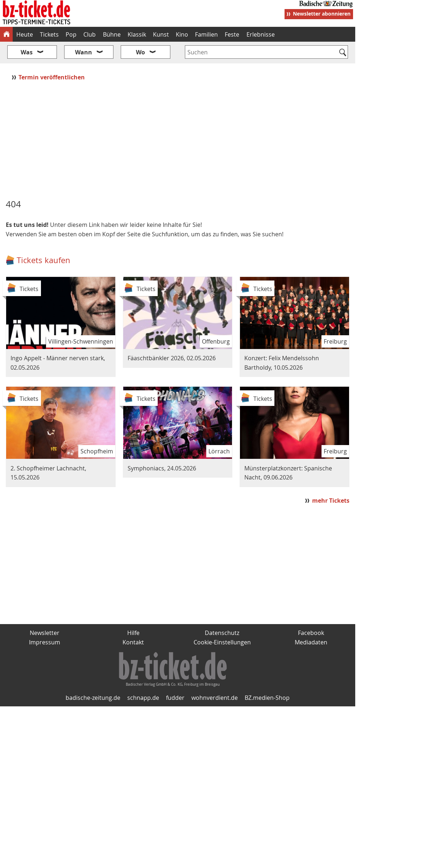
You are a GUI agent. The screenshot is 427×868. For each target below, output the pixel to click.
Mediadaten (311, 642)
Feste (232, 34)
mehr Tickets (331, 501)
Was (27, 52)
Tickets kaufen (43, 260)
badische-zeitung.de (93, 698)
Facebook (311, 633)
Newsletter (45, 633)
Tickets (49, 34)
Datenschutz (222, 633)
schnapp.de (143, 698)
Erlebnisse (261, 34)
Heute (25, 34)
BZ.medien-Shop (267, 698)
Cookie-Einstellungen (222, 642)
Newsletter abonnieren (322, 14)
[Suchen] (343, 53)
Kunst (161, 34)
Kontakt (133, 642)
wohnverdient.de (215, 698)
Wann (84, 52)
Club (90, 34)
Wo (140, 52)
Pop (71, 34)
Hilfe (133, 633)
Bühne (112, 34)
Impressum (45, 642)
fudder (175, 698)
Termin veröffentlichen (52, 77)
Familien (206, 34)
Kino (182, 34)
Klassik (137, 34)
